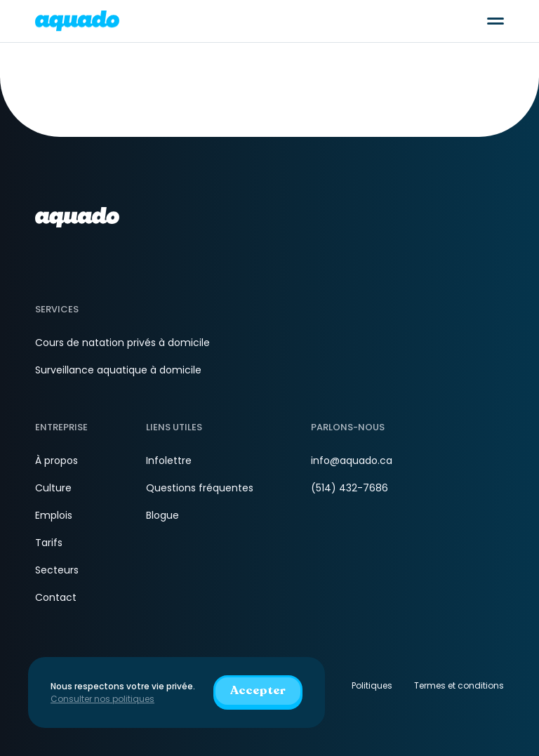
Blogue (162, 515)
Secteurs (57, 570)
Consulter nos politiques (102, 699)
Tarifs (49, 543)
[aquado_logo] (77, 21)
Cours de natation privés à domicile (122, 343)
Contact (56, 597)
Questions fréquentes (200, 488)
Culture (53, 488)
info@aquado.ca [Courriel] (352, 460)
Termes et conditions (459, 685)
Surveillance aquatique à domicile (118, 370)
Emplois (54, 515)
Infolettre (169, 460)
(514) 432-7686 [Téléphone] (350, 488)
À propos (56, 460)
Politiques (372, 685)
